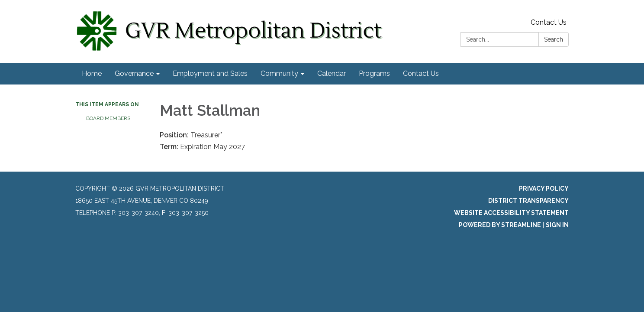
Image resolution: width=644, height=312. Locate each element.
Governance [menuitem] (134, 73)
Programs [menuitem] (374, 73)
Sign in (557, 225)
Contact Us (549, 22)
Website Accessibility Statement (511, 213)
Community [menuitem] (279, 73)
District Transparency (528, 201)
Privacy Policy (544, 188)
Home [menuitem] (92, 73)
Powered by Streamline (500, 225)
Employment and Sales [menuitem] (210, 73)
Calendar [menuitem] (332, 73)
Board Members (108, 118)
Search (554, 39)
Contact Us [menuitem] (421, 73)
